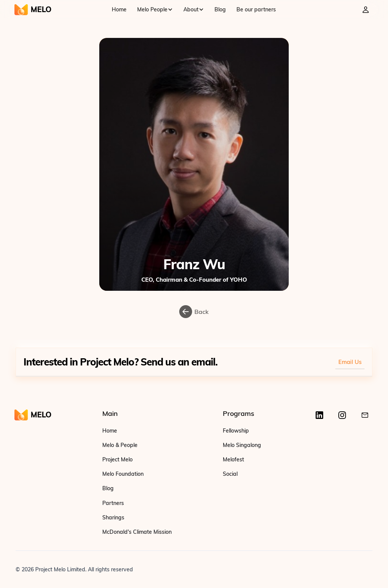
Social (230, 474)
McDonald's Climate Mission (137, 532)
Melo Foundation (123, 474)
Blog (220, 9)
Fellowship (236, 431)
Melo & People (120, 445)
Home (119, 9)
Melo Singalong (242, 445)
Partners (113, 503)
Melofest (233, 459)
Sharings (113, 517)
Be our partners (256, 9)
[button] (155, 9)
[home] (33, 10)
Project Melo (117, 459)
